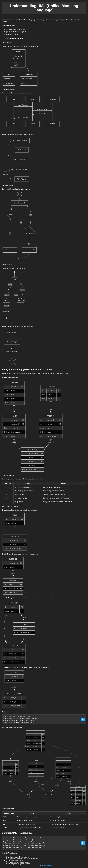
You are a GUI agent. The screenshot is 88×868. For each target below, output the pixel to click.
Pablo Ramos (48, 866)
